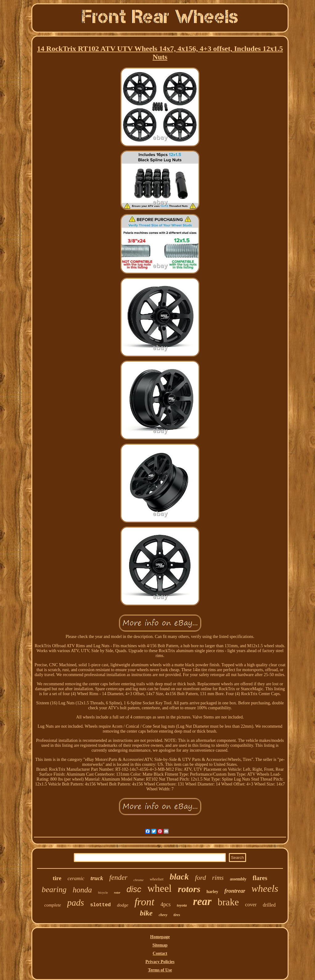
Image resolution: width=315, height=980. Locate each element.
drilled (269, 905)
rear (202, 901)
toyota (182, 905)
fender (118, 878)
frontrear (235, 891)
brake (228, 902)
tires (177, 915)
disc (134, 889)
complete (53, 905)
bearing (54, 889)
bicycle (103, 892)
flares (260, 878)
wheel (159, 888)
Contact (160, 953)
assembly (238, 879)
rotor (117, 893)
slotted (100, 905)
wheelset (157, 879)
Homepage (160, 937)
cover (251, 905)
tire (57, 878)
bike (146, 913)
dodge (123, 905)
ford (201, 878)
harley (212, 892)
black (179, 877)
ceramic (76, 878)
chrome (139, 880)
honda (82, 890)
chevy (163, 915)
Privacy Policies (160, 962)
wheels (265, 888)
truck (97, 878)
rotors (189, 889)
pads (76, 903)
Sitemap (160, 945)
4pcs (166, 904)
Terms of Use (160, 970)
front (144, 902)
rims (218, 878)
